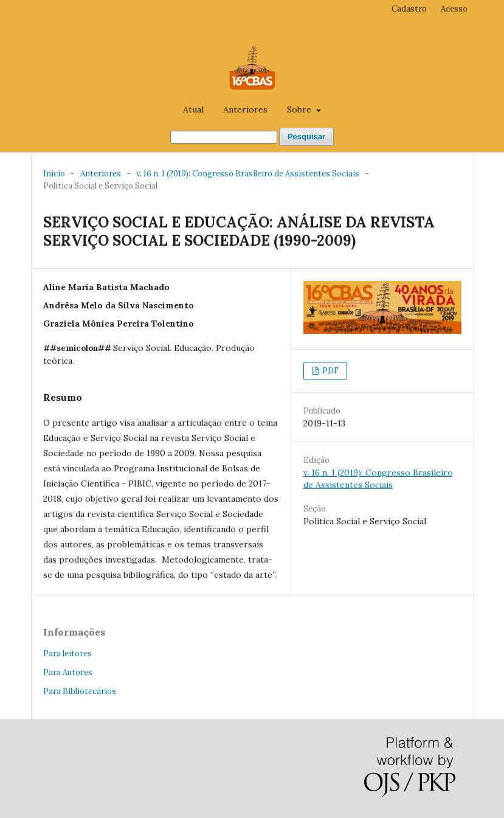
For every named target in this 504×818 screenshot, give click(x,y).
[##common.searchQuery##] (224, 137)
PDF (330, 371)
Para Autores (68, 672)
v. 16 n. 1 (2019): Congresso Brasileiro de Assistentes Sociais (248, 174)
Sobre (300, 109)
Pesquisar (306, 137)
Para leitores (67, 653)
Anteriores (245, 109)
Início (54, 174)
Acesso (454, 9)
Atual (193, 109)
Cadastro (409, 9)
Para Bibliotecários (80, 691)
